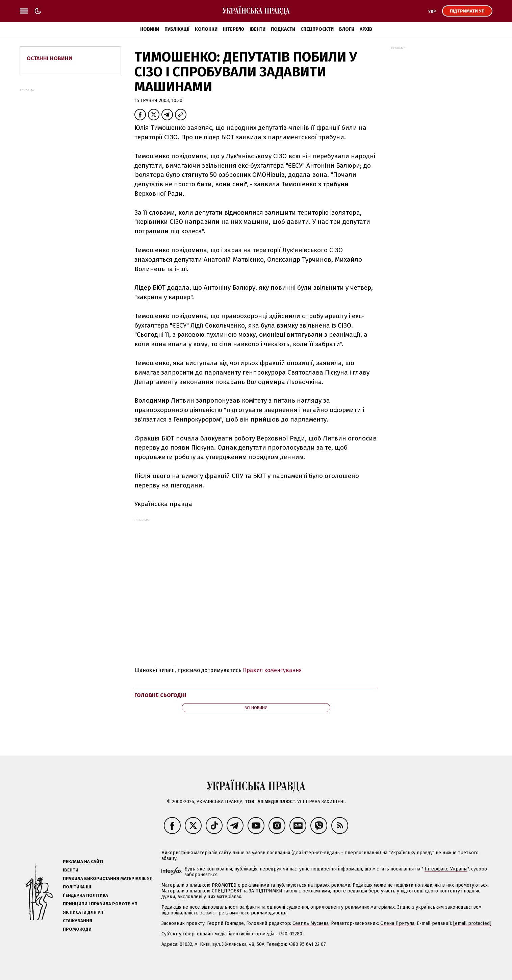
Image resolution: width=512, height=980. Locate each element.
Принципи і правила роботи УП (100, 904)
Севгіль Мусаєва (311, 923)
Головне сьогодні (160, 695)
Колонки (206, 29)
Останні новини (49, 58)
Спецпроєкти (317, 29)
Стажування (78, 921)
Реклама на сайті (83, 862)
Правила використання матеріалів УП (108, 878)
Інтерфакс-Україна (446, 869)
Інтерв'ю (234, 29)
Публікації (177, 29)
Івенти (258, 29)
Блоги (347, 29)
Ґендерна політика (85, 895)
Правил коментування (272, 670)
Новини (150, 29)
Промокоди (77, 929)
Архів (366, 29)
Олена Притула (397, 923)
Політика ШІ (77, 887)
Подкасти (283, 29)
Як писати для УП (83, 912)
